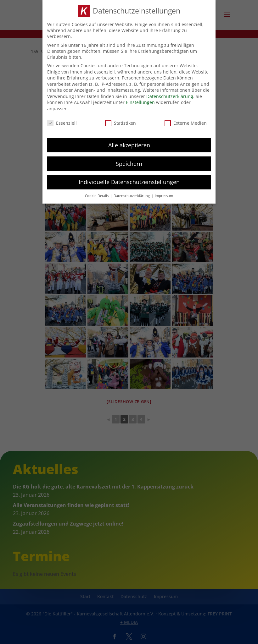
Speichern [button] (129, 161)
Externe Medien (186, 121)
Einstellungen (140, 100)
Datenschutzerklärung (170, 94)
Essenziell (62, 121)
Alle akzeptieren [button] (129, 143)
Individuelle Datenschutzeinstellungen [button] (129, 180)
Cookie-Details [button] (97, 194)
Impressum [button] (164, 194)
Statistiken (121, 121)
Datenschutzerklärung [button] (132, 194)
